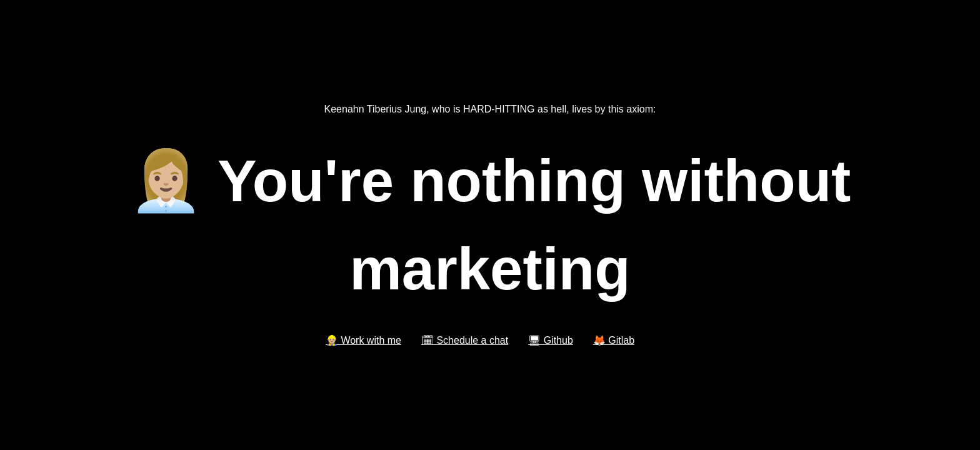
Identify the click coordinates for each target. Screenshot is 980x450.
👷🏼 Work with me (363, 340)
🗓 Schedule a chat (465, 340)
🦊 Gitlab (614, 340)
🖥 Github (551, 340)
